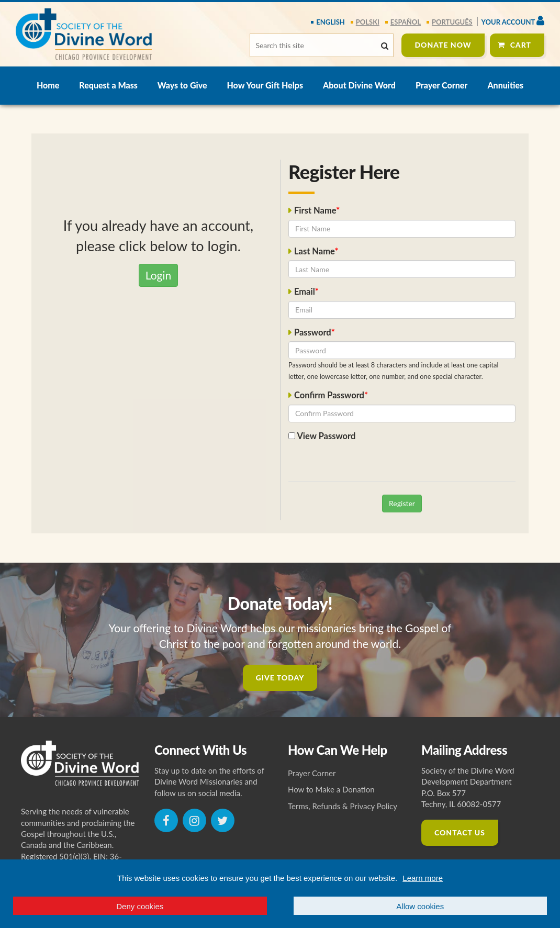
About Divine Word (359, 85)
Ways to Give (182, 85)
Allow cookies (420, 906)
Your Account (513, 21)
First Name (315, 210)
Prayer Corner (441, 85)
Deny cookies (140, 906)
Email (305, 292)
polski (368, 22)
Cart (521, 45)
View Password (322, 436)
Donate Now (443, 45)
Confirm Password (329, 395)
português (452, 22)
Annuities (505, 85)
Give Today (280, 678)
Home (48, 85)
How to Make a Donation (331, 789)
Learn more (423, 878)
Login (159, 275)
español (406, 22)
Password (313, 332)
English (331, 22)
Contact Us (460, 832)
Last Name (314, 251)
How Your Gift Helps (265, 85)
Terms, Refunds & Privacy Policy (343, 806)
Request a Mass (108, 85)
